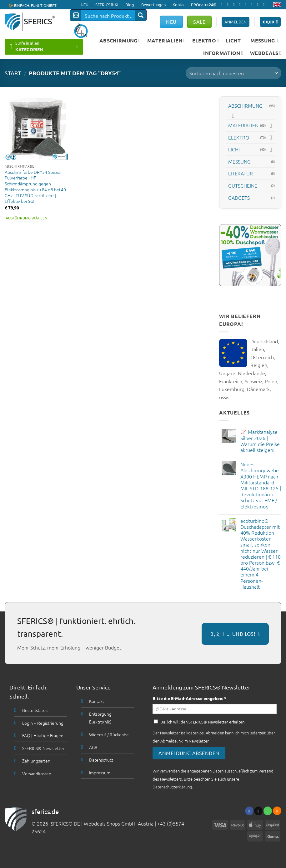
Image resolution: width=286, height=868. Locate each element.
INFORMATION (223, 53)
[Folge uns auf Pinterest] (253, 5)
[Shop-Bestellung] (233, 73)
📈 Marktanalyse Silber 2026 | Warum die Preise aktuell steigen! (260, 441)
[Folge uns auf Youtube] (265, 5)
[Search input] (109, 15)
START (13, 73)
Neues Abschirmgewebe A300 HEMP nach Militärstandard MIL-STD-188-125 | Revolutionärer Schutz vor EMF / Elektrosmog (261, 485)
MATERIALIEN (166, 40)
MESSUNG (264, 40)
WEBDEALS (266, 53)
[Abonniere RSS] (259, 5)
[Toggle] (233, 115)
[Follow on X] (235, 5)
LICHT (235, 40)
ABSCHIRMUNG (120, 40)
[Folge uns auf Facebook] (223, 5)
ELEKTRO (206, 40)
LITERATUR (241, 173)
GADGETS (239, 197)
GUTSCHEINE (243, 185)
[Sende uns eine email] (241, 5)
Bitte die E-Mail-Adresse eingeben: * (189, 698)
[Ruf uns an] (247, 5)
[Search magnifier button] (141, 15)
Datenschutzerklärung (172, 787)
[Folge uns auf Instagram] (229, 5)
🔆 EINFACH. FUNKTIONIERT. (33, 5)
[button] (270, 22)
